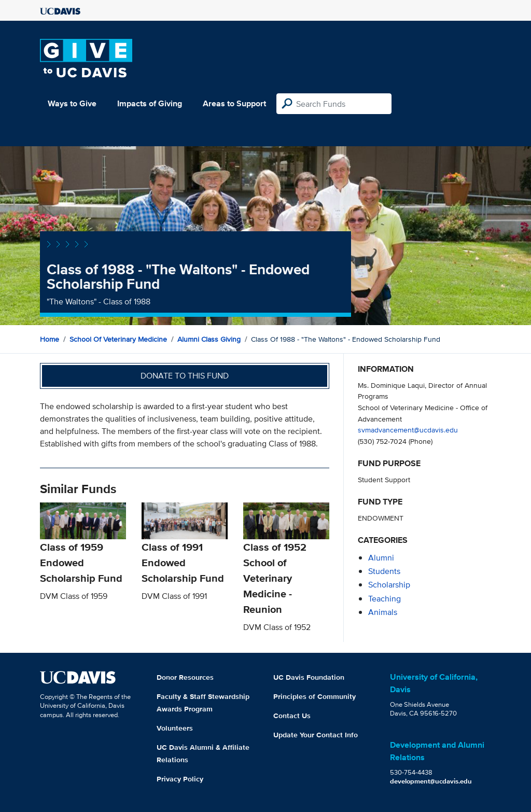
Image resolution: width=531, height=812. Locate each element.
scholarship (389, 585)
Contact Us (292, 716)
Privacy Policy (180, 779)
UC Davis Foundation (309, 677)
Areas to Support (234, 103)
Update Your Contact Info (316, 735)
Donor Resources (185, 677)
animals (383, 612)
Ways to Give (72, 103)
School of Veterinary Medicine (118, 339)
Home (50, 339)
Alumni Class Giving (209, 339)
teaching (385, 599)
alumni (381, 558)
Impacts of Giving (150, 103)
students (384, 571)
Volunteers (175, 728)
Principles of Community (315, 696)
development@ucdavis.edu (431, 781)
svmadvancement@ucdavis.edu (408, 430)
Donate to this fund (185, 376)
